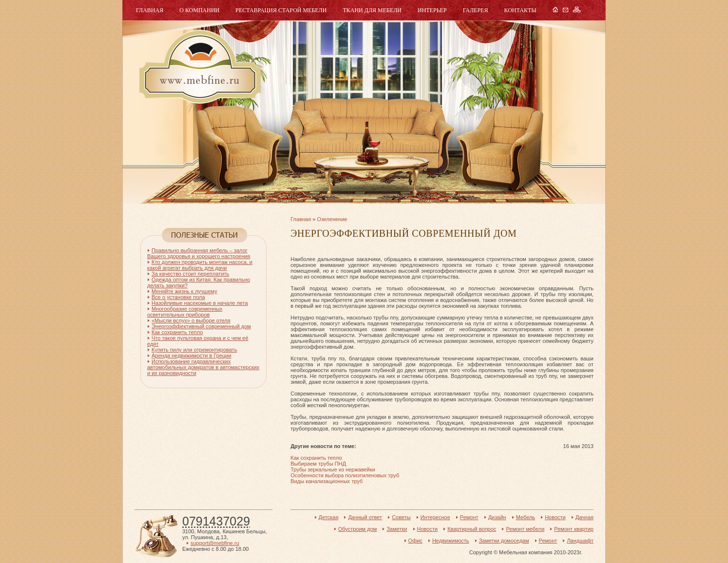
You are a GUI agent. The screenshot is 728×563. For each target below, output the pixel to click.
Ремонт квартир (574, 529)
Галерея (476, 10)
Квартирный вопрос (472, 529)
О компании (199, 10)
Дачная (584, 517)
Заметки (397, 529)
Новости (555, 517)
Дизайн (497, 517)
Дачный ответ (365, 517)
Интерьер (432, 10)
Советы (401, 517)
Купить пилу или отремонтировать (194, 350)
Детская (329, 517)
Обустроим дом (358, 529)
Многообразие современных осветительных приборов (185, 312)
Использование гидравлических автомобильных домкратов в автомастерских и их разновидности (203, 367)
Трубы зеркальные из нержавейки (333, 469)
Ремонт (469, 517)
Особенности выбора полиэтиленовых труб (345, 475)
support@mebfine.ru (215, 543)
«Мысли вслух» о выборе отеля (191, 320)
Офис (415, 541)
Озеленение (332, 219)
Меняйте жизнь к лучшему (184, 291)
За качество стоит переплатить (190, 274)
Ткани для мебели (372, 10)
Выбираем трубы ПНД (318, 464)
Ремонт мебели (525, 529)
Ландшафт (580, 541)
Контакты (520, 10)
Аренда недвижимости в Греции (192, 356)
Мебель (199, 67)
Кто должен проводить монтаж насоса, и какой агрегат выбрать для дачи (200, 265)
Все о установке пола (178, 297)
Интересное (435, 517)
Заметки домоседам (504, 541)
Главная (150, 10)
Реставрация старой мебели (281, 10)
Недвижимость (451, 541)
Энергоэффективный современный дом (201, 326)
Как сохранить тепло (316, 458)
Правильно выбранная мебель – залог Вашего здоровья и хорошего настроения (199, 253)
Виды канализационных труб (326, 481)
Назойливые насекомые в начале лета (200, 303)
